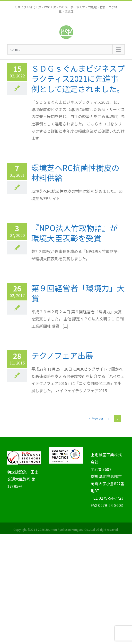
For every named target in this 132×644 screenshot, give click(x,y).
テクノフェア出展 (62, 355)
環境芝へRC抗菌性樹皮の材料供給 (75, 173)
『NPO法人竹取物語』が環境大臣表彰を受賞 (75, 233)
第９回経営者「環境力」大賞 (78, 293)
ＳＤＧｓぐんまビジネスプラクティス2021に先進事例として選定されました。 (78, 78)
